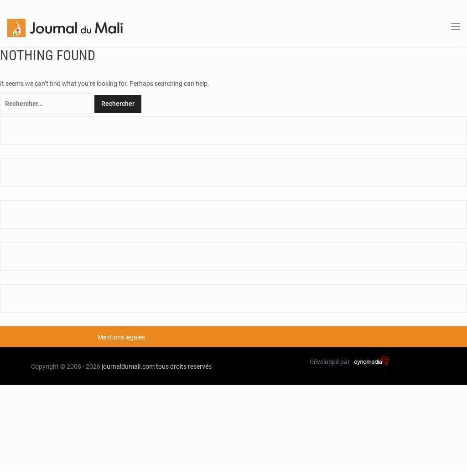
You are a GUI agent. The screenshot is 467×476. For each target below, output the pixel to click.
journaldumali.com (128, 366)
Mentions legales (121, 337)
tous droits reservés (184, 366)
